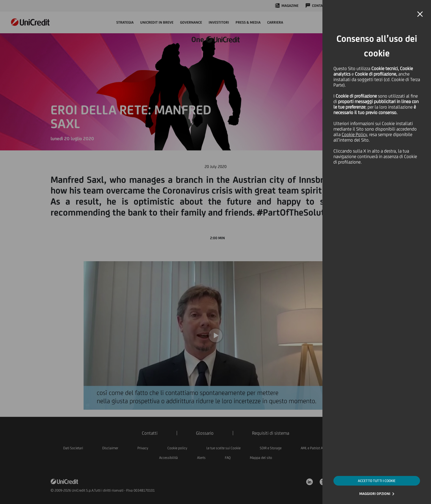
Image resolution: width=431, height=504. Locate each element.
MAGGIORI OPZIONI (375, 494)
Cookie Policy (354, 134)
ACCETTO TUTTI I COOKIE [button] (377, 481)
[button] (420, 14)
